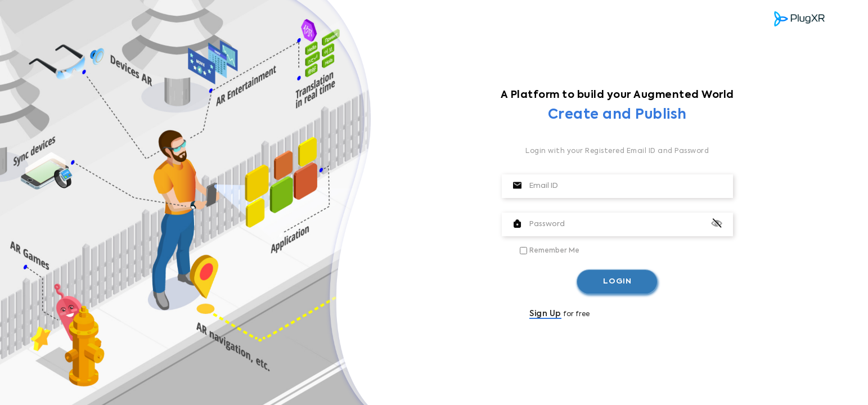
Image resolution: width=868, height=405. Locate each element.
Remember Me (554, 251)
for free (559, 314)
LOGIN (617, 282)
